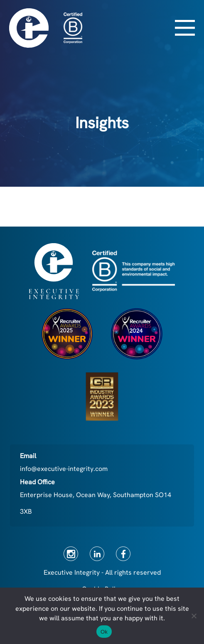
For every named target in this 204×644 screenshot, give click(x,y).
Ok (104, 632)
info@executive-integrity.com (64, 469)
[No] (194, 616)
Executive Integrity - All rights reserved (102, 572)
